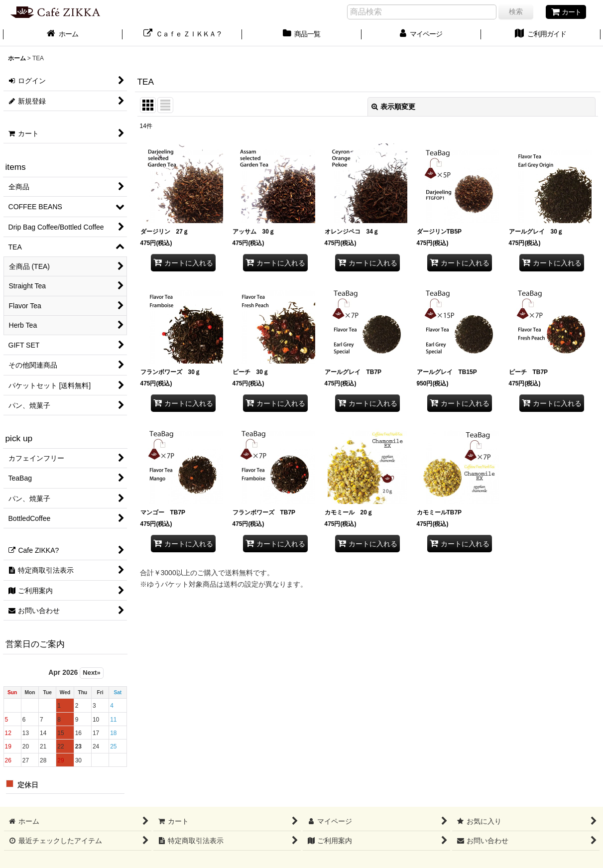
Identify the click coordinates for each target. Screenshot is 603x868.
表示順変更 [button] (393, 107)
